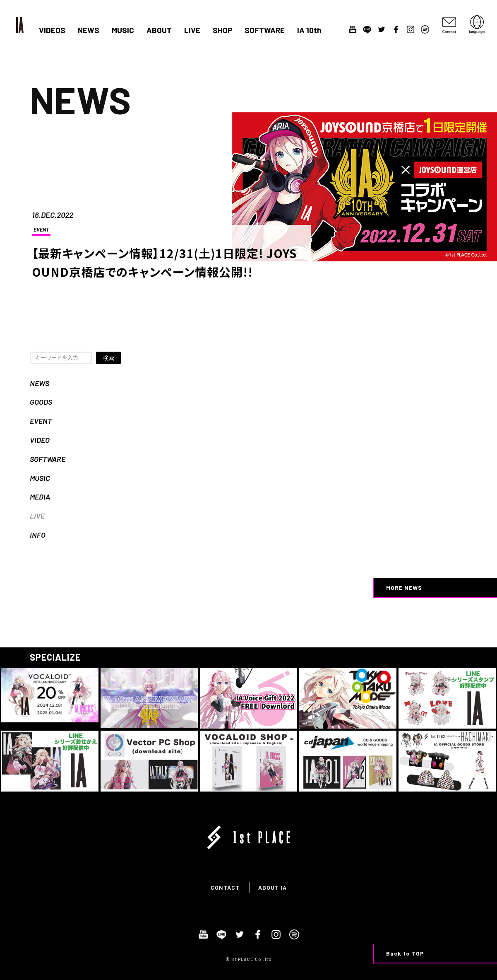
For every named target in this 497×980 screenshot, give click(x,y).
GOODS (41, 402)
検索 (108, 358)
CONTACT (225, 887)
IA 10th (309, 30)
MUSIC (123, 30)
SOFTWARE (265, 30)
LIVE (192, 30)
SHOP (222, 30)
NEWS (89, 30)
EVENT (41, 229)
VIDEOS (52, 30)
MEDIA (40, 497)
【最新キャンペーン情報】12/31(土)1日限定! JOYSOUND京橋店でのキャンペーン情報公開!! (164, 262)
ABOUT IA (273, 887)
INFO (38, 535)
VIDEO (40, 440)
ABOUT (159, 30)
